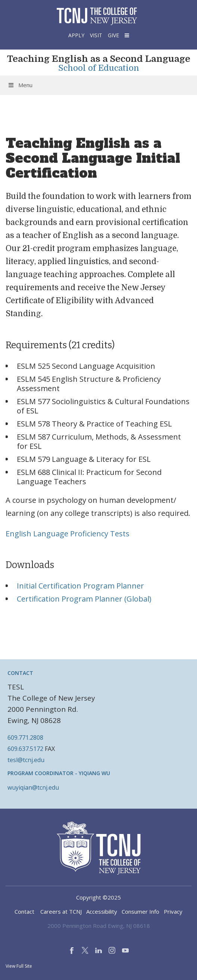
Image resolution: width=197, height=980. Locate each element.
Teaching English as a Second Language (99, 59)
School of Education (99, 68)
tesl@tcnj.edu (26, 760)
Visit (96, 35)
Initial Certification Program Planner (80, 586)
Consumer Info (140, 911)
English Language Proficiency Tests (68, 534)
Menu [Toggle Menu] (20, 85)
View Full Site (19, 966)
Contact (24, 911)
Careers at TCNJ (61, 911)
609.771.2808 (25, 738)
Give (113, 35)
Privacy (173, 911)
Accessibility (102, 911)
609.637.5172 (25, 749)
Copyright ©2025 (98, 897)
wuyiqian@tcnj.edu (33, 787)
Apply (76, 35)
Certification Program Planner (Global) (84, 599)
